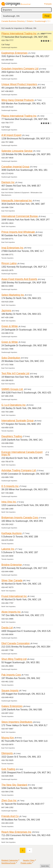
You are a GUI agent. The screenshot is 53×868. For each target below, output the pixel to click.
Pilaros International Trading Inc (19, 33)
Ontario (30, 21)
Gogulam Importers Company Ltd (20, 69)
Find (47, 16)
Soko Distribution (11, 358)
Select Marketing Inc (13, 295)
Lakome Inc (8, 549)
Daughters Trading (12, 436)
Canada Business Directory (13, 21)
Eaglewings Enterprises (14, 53)
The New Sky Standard (14, 785)
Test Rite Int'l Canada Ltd (15, 373)
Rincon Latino (9, 263)
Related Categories (10, 860)
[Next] (30, 850)
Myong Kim (8, 738)
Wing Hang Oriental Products (18, 100)
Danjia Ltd (7, 628)
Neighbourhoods (8, 863)
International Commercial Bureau (20, 216)
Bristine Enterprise (12, 565)
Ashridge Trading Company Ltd (19, 470)
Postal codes (26, 863)
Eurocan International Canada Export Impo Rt (22, 453)
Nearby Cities (29, 860)
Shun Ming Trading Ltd (14, 659)
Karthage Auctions (12, 533)
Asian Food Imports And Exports (19, 279)
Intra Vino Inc (9, 502)
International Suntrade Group (18, 421)
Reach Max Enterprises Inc (16, 832)
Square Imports (10, 691)
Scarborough (40, 21)
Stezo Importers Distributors (17, 722)
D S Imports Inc (10, 486)
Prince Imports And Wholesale (18, 232)
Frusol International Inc (14, 596)
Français (48, 4)
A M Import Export (11, 135)
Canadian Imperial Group (15, 167)
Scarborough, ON (11, 16)
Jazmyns (6, 310)
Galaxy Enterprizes (12, 706)
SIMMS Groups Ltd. (12, 389)
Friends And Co (10, 816)
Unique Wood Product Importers (19, 84)
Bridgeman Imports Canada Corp (20, 518)
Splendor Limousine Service (17, 151)
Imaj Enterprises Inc (12, 248)
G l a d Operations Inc (14, 405)
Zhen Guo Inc (9, 800)
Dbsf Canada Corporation (16, 643)
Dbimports (7, 753)
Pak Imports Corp (11, 675)
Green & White (10, 326)
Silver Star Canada (12, 580)
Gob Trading (8, 769)
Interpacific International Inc (17, 201)
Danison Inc (8, 182)
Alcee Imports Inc (11, 612)
